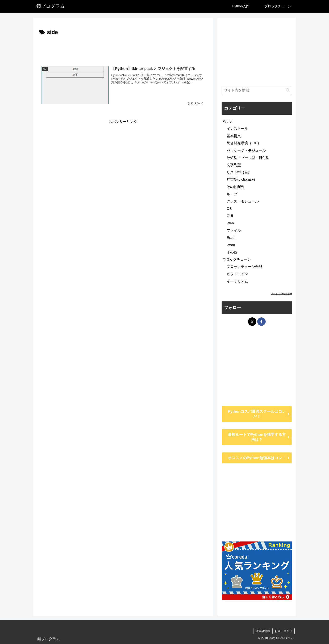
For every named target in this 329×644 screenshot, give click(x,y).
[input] (257, 90)
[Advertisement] (123, 49)
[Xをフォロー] (252, 322)
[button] (288, 90)
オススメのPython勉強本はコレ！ (257, 458)
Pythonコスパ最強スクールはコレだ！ (257, 414)
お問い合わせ (283, 631)
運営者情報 (263, 631)
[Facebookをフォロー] (261, 322)
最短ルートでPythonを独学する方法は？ (257, 437)
